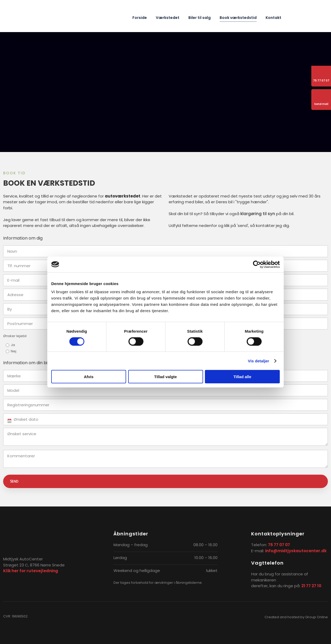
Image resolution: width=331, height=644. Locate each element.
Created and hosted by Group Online (296, 617)
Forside (140, 18)
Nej (14, 351)
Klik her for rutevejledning (31, 571)
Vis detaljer (259, 361)
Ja (13, 345)
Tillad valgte (165, 377)
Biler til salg (200, 18)
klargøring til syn (258, 214)
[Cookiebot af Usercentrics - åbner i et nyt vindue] (257, 264)
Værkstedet (168, 18)
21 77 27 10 (311, 586)
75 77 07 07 (279, 545)
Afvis (89, 377)
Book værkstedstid (238, 18)
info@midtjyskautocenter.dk (296, 551)
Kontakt (273, 18)
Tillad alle (242, 377)
